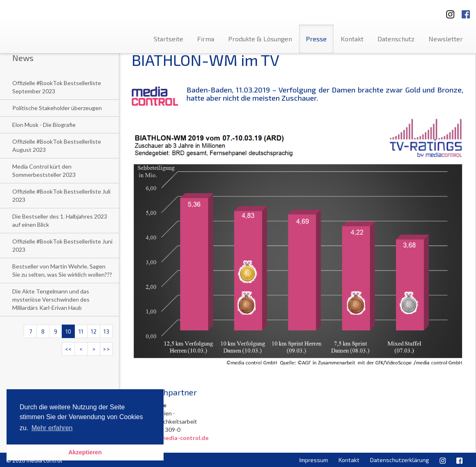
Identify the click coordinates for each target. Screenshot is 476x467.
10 (68, 331)
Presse (316, 39)
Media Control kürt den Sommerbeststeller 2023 (44, 170)
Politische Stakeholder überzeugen (57, 108)
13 (106, 331)
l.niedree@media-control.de (170, 438)
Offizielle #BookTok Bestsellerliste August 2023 (57, 146)
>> (106, 349)
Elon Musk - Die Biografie (44, 125)
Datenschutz (396, 39)
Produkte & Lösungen (260, 39)
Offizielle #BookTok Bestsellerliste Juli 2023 (61, 195)
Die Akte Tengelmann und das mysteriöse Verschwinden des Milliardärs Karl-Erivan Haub (51, 299)
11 (81, 331)
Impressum (314, 460)
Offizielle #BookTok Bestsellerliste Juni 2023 (62, 245)
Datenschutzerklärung (400, 460)
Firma (206, 39)
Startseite (168, 39)
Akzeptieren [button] (85, 452)
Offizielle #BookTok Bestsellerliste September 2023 (57, 87)
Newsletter (446, 39)
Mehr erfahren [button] (52, 428)
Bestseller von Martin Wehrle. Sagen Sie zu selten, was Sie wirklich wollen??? (62, 270)
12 (94, 331)
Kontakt (352, 39)
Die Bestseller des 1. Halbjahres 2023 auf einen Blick (60, 220)
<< (68, 349)
